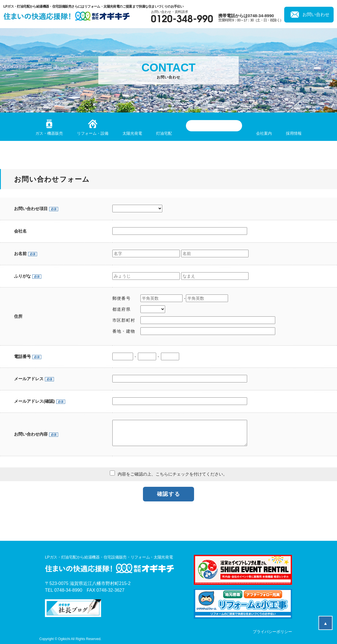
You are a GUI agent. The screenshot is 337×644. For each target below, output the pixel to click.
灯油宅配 (164, 133)
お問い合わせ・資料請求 (182, 16)
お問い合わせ (316, 14)
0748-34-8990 (261, 16)
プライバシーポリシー (272, 632)
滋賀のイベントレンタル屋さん (214, 126)
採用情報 (294, 133)
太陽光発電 (132, 133)
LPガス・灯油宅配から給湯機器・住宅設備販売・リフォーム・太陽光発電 (109, 565)
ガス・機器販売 (49, 133)
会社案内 (264, 133)
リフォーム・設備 (93, 133)
